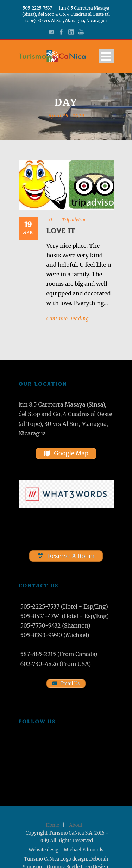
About (76, 825)
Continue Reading (68, 319)
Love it (61, 231)
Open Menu (106, 56)
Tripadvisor (74, 220)
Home (53, 825)
